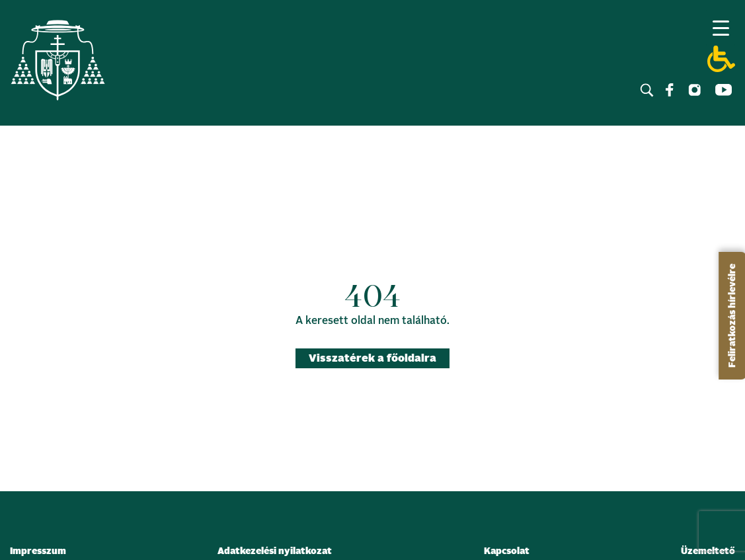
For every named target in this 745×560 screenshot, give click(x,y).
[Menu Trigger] (721, 28)
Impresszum (38, 551)
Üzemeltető (708, 551)
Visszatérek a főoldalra (372, 358)
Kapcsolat (507, 551)
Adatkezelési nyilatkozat (275, 551)
